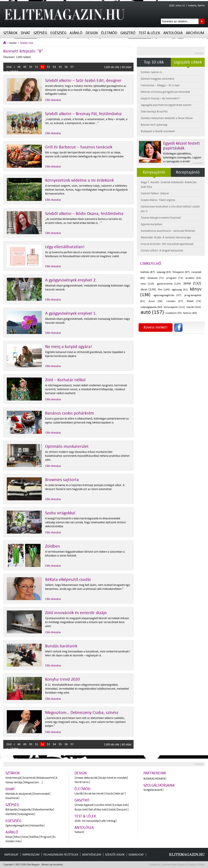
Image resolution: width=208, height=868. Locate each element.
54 (54, 67)
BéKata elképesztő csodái (68, 580)
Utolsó (14, 71)
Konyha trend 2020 (62, 679)
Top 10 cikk (154, 62)
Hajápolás (25, 809)
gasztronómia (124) (169, 284)
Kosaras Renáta (154, 779)
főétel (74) (194, 301)
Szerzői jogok (115, 855)
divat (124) (148, 289)
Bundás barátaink (61, 646)
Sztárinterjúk (13, 778)
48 (19, 67)
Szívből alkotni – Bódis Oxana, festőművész (84, 214)
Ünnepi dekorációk (86, 778)
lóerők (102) (194, 307)
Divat (26, 33)
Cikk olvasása (53, 100)
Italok (112, 809)
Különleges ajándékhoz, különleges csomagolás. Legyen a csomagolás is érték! (182, 157)
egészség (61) (180, 290)
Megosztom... (33, 782)
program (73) (175, 278)
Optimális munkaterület (67, 446)
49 (25, 67)
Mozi (17, 837)
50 (31, 67)
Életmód (109, 33)
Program (46, 837)
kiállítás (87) (148, 272)
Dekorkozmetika (43, 809)
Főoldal (13, 43)
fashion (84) (190, 313)
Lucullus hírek (103, 805)
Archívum (195, 33)
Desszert (122, 809)
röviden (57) (175, 301)
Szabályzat (136, 855)
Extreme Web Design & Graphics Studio (183, 864)
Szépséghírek (26, 814)
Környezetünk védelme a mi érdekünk (79, 180)
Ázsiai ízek (81, 809)
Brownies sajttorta (62, 480)
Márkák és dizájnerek (19, 794)
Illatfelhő (11, 814)
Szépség (40, 33)
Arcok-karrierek (94, 793)
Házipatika (37, 825)
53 (48, 67)
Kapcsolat (11, 855)
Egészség (58, 33)
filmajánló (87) (181, 272)
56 (66, 67)
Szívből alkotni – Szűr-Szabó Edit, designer (83, 81)
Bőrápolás (12, 809)
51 (37, 67)
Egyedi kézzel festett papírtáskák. (182, 146)
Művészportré (45, 778)
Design (92, 33)
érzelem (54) (193, 278)
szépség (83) (164, 272)
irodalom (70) (174, 313)
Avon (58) (156, 301)
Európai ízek (120, 805)
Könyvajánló (154, 172)
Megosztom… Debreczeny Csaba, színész (82, 713)
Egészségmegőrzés (17, 825)
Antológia (173, 33)
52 (42, 67)
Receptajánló (188, 172)
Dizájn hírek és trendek (113, 778)
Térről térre (82, 782)
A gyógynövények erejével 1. (71, 313)
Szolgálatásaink (153, 790)
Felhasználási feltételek (61, 855)
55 (60, 67)
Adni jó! (120, 793)
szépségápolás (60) (151, 307)
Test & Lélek (149, 33)
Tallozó (79, 832)
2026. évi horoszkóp (87, 821)
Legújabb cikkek (188, 62)
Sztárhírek (29, 778)
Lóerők (79, 793)
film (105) (164, 290)
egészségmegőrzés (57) (167, 295)
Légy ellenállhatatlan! (65, 247)
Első (9, 67)
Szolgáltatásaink (159, 785)
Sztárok (10, 33)
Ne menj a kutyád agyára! (69, 347)
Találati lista (26, 43)
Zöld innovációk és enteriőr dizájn (76, 613)
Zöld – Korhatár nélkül (65, 380)
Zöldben (53, 546)
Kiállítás (34, 837)
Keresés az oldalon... (202, 21)
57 (72, 67)
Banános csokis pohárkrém (70, 413)
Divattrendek (41, 794)
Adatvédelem (92, 855)
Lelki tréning (108, 821)
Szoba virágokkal (60, 513)
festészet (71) (156, 278)
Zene (25, 837)
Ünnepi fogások (84, 805)
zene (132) (192, 283)
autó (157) (152, 312)
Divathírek (12, 798)
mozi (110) (147, 284)
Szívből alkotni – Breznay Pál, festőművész (83, 114)
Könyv (9, 837)
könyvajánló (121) (174, 307)
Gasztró (128, 33)
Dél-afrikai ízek (98, 809)
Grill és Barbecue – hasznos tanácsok (79, 147)
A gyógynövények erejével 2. (71, 280)
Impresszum (31, 855)
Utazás (109, 793)
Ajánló (76, 33)
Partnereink (155, 773)
